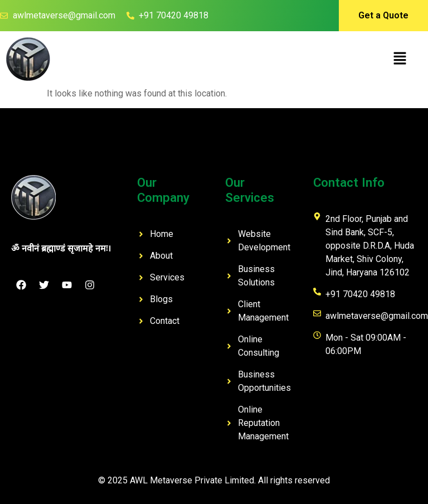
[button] (400, 59)
